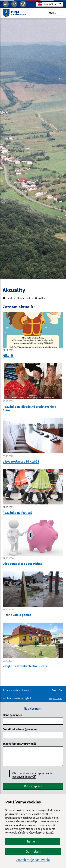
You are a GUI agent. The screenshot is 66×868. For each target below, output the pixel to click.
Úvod (7, 298)
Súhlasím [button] (33, 841)
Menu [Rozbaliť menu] (55, 13)
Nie (61, 690)
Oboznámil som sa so (33, 775)
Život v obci (23, 298)
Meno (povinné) (12, 715)
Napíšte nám (56, 698)
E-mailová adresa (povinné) (20, 729)
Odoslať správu (33, 786)
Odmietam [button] (33, 851)
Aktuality (40, 298)
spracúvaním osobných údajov (33, 775)
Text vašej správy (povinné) (19, 744)
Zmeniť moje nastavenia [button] (33, 860)
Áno (55, 690)
